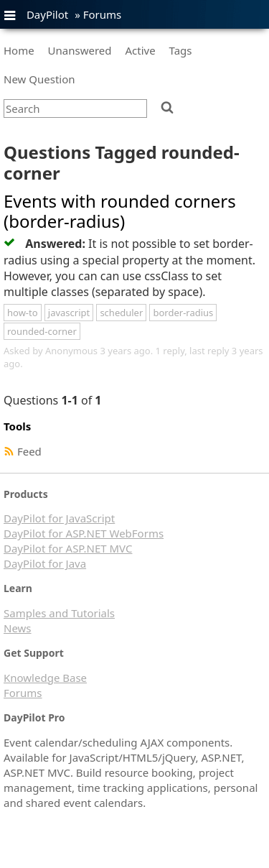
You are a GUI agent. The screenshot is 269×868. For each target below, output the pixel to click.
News (18, 628)
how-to (23, 313)
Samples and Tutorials (59, 613)
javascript (69, 313)
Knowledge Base (45, 678)
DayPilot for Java (45, 563)
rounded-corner (42, 331)
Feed (29, 451)
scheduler (121, 313)
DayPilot (47, 14)
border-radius (183, 313)
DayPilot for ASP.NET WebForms (84, 533)
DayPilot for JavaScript (59, 518)
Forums (103, 14)
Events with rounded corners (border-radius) (120, 211)
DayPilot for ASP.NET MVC (68, 548)
